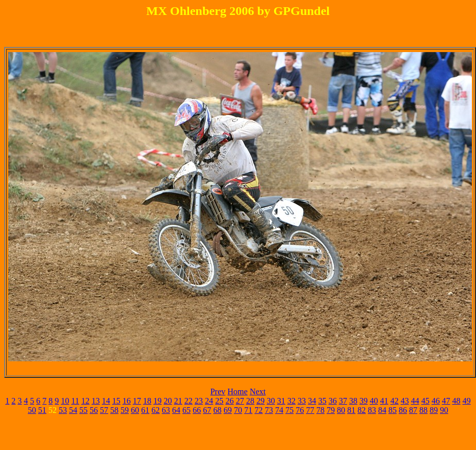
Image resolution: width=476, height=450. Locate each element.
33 (302, 401)
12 (86, 401)
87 (413, 410)
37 (343, 401)
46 (436, 401)
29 (261, 401)
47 (446, 401)
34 (312, 401)
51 (42, 410)
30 (271, 401)
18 (147, 401)
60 (135, 410)
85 (393, 410)
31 (281, 401)
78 (320, 410)
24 (209, 401)
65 (186, 410)
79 (331, 410)
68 (217, 410)
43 (405, 401)
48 (456, 401)
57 (104, 410)
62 (156, 410)
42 (395, 401)
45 (426, 401)
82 (362, 410)
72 (259, 410)
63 (166, 410)
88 (423, 410)
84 (382, 410)
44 (415, 401)
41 (384, 401)
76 (300, 410)
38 (353, 401)
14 (106, 401)
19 (158, 401)
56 (94, 410)
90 (444, 410)
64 (176, 410)
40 (374, 401)
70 (238, 410)
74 (279, 410)
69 (228, 410)
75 (290, 410)
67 (207, 410)
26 (230, 401)
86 (403, 410)
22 (189, 401)
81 (351, 410)
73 (269, 410)
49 (467, 401)
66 (197, 410)
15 (116, 401)
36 (333, 401)
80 (341, 410)
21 (178, 401)
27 (240, 401)
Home (238, 391)
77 (310, 410)
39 (364, 401)
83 (372, 410)
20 (168, 401)
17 (137, 401)
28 (250, 401)
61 (145, 410)
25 (219, 401)
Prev (218, 391)
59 (125, 410)
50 (32, 410)
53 (63, 410)
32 (292, 401)
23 (199, 401)
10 (65, 401)
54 (73, 410)
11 (75, 401)
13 (96, 401)
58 (114, 410)
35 (322, 401)
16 (127, 401)
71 (248, 410)
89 (434, 410)
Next (258, 391)
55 (83, 410)
